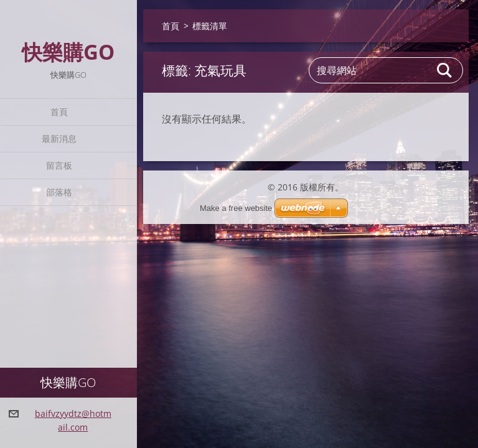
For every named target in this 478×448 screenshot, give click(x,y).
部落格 (59, 192)
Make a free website (236, 208)
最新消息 (59, 138)
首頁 (59, 112)
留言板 (59, 165)
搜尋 (445, 70)
